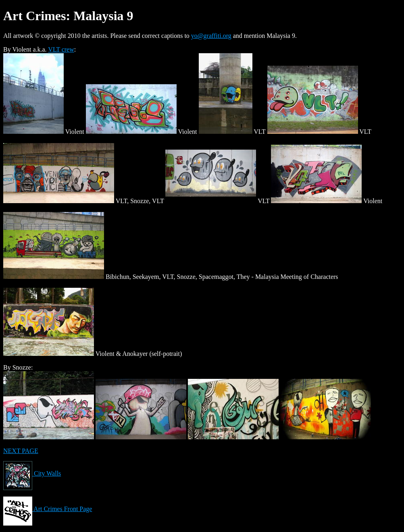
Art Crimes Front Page (48, 509)
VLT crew (61, 49)
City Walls (32, 473)
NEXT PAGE (21, 451)
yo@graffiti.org (211, 36)
